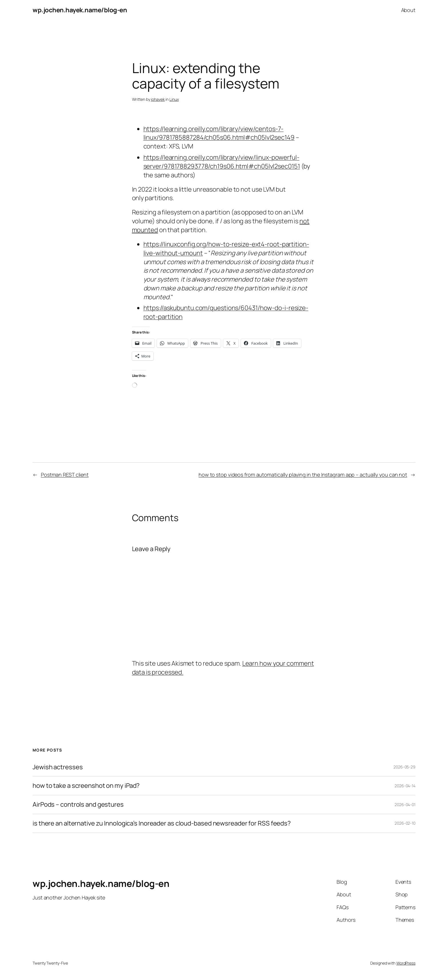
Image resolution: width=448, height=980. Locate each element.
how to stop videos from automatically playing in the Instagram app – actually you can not (303, 475)
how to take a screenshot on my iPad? (86, 786)
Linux (174, 99)
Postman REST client (65, 475)
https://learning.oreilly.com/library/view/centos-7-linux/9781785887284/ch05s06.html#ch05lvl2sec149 (219, 133)
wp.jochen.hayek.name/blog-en (80, 10)
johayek (158, 99)
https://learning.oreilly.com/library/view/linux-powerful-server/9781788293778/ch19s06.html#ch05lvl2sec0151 (222, 162)
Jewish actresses (58, 767)
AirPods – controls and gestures (78, 805)
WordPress (406, 963)
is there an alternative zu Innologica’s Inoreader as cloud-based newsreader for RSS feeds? (162, 823)
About (408, 10)
